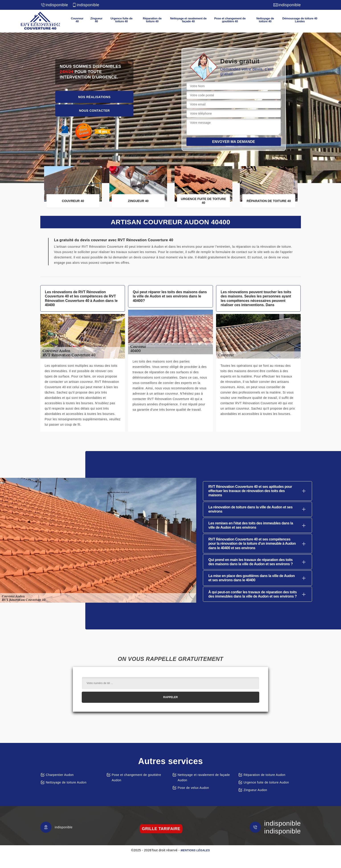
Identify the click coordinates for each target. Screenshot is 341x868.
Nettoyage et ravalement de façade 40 (188, 20)
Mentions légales (195, 850)
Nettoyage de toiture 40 (265, 20)
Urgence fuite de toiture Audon (266, 782)
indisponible (54, 5)
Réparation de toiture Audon (265, 775)
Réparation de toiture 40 (152, 20)
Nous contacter (94, 110)
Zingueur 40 (96, 20)
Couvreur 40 (77, 20)
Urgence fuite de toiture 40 (121, 20)
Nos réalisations (94, 97)
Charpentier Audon (60, 775)
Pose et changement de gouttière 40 (230, 20)
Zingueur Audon (255, 790)
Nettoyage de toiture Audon (66, 782)
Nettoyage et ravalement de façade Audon (204, 777)
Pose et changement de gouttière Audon (137, 777)
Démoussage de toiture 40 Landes (300, 20)
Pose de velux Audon (193, 788)
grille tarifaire (161, 829)
